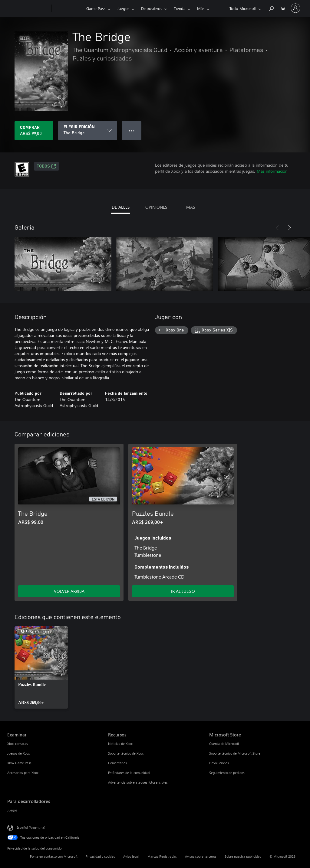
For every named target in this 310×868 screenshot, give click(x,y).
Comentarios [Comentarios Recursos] (117, 763)
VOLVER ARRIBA (69, 591)
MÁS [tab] (191, 207)
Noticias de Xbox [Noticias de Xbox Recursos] (120, 744)
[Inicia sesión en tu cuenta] (295, 8)
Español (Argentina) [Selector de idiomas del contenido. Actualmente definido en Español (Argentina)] (31, 827)
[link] (41, 667)
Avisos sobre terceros (201, 856)
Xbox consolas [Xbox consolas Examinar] (18, 744)
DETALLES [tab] (121, 207)
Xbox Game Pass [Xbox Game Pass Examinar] (19, 763)
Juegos (123, 8)
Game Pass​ (96, 8)
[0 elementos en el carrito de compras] (283, 8)
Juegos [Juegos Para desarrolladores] (12, 810)
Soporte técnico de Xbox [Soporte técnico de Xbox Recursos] (126, 753)
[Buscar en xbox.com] (271, 8)
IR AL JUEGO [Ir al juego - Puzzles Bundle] (183, 591)
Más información (272, 171)
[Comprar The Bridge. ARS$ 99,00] (34, 131)
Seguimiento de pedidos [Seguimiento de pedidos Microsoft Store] (227, 773)
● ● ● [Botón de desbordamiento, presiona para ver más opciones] (132, 131)
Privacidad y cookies (100, 856)
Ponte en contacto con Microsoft (54, 856)
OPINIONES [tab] (156, 207)
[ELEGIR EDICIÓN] (88, 131)
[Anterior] (277, 228)
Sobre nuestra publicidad (243, 856)
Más (201, 8)
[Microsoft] (28, 8)
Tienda (180, 8)
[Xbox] (68, 8)
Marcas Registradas (162, 856)
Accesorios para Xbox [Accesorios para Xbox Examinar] (23, 773)
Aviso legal (131, 856)
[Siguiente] (289, 228)
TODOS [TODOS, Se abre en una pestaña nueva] (46, 166)
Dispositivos (152, 8)
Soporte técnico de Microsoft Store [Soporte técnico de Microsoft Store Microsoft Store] (235, 753)
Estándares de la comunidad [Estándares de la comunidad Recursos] (129, 773)
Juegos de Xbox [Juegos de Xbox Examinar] (18, 753)
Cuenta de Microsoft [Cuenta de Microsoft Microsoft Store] (224, 744)
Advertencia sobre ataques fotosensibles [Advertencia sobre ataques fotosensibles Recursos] (138, 782)
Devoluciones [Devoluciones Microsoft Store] (219, 763)
